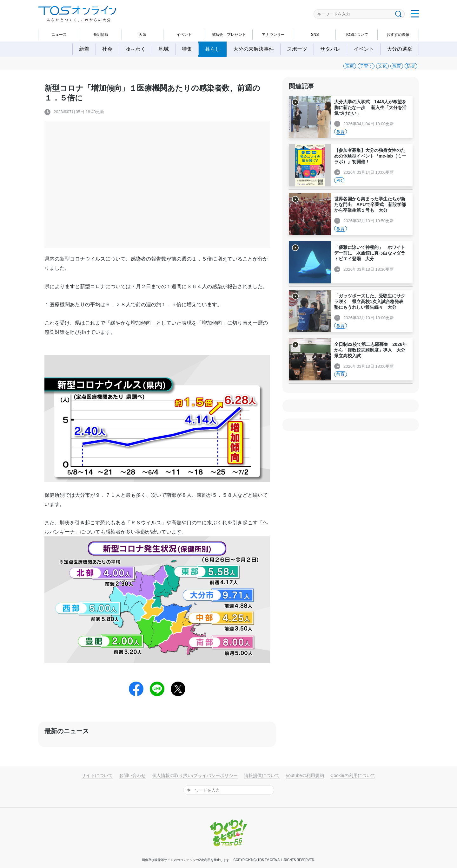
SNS (315, 35)
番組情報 (101, 35)
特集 (187, 49)
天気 (142, 35)
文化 (382, 66)
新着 (84, 49)
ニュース (59, 35)
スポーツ (297, 49)
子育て (366, 66)
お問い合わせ (132, 775)
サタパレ (330, 49)
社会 (107, 49)
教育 (397, 66)
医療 (350, 66)
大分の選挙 (400, 49)
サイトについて (97, 775)
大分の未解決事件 (254, 49)
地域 (164, 49)
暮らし (213, 49)
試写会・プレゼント (229, 35)
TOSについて (356, 35)
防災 (411, 66)
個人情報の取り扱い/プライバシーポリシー (195, 775)
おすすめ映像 (398, 35)
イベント (184, 35)
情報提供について (262, 775)
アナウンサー (273, 35)
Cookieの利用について (353, 775)
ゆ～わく (136, 49)
